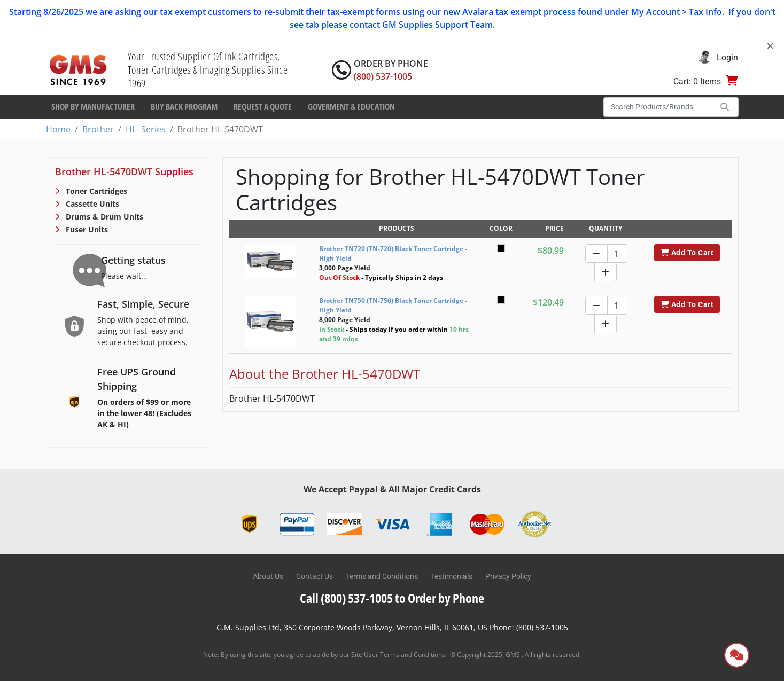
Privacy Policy (508, 576)
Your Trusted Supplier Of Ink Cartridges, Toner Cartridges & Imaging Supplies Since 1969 (208, 70)
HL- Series (146, 129)
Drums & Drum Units (103, 217)
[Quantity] (617, 253)
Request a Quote (263, 107)
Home (58, 129)
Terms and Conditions (382, 576)
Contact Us (315, 576)
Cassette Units (91, 204)
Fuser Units (86, 229)
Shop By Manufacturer (93, 107)
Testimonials (452, 576)
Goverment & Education (351, 107)
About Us (268, 576)
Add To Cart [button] (687, 253)
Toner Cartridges (95, 191)
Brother (98, 129)
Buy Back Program (184, 107)
